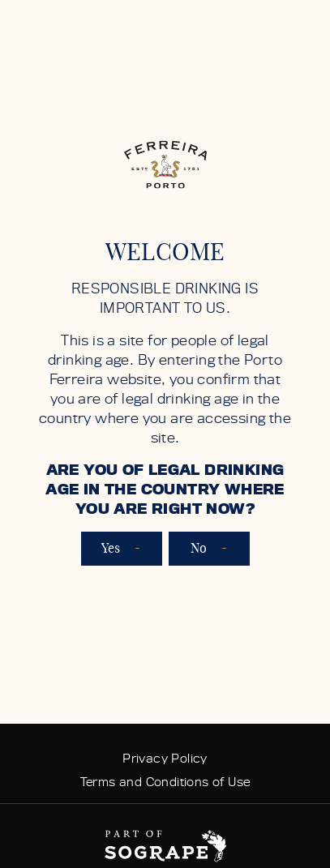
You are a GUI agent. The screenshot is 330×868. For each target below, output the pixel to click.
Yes (121, 549)
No (209, 549)
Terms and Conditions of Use (165, 782)
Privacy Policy (165, 758)
